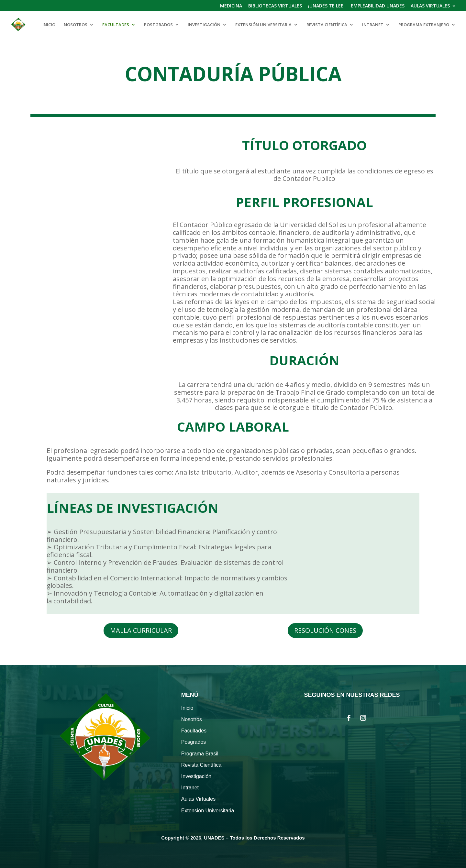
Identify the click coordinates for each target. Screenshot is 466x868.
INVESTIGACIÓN (204, 25)
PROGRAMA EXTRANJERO (424, 25)
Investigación (196, 776)
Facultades (194, 731)
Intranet (190, 788)
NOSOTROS (76, 25)
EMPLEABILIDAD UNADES (378, 6)
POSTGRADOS (158, 25)
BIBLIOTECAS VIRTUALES (275, 6)
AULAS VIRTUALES (430, 6)
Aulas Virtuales (198, 799)
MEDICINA (231, 6)
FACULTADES (116, 25)
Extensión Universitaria (208, 811)
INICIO (49, 25)
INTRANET (373, 25)
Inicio (187, 708)
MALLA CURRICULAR (141, 630)
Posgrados (194, 742)
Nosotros (192, 719)
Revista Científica (201, 765)
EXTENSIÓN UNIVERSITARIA (263, 25)
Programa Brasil (200, 754)
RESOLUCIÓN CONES (325, 630)
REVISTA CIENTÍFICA (327, 25)
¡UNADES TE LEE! (326, 6)
